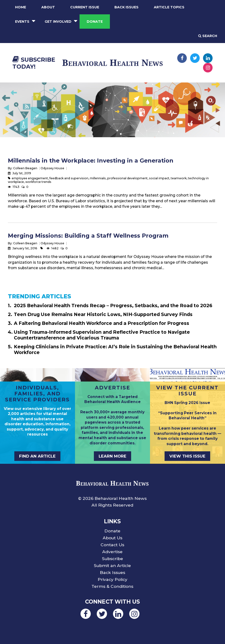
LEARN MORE (112, 456)
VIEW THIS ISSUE (187, 456)
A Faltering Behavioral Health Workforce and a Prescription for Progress (102, 323)
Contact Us (112, 545)
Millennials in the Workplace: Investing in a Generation (91, 161)
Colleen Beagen (25, 168)
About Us (112, 538)
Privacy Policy (112, 579)
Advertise (112, 552)
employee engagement (30, 178)
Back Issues (126, 7)
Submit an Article (112, 565)
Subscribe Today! (34, 63)
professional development (127, 178)
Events (22, 22)
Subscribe (112, 559)
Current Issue (85, 7)
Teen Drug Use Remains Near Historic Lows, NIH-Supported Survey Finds (103, 314)
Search (208, 36)
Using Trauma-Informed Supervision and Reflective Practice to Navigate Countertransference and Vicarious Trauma (102, 335)
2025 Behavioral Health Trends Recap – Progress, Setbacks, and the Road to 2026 (113, 306)
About (48, 7)
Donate (95, 22)
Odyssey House (52, 168)
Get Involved (58, 22)
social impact (159, 178)
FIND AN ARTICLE (37, 456)
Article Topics (169, 7)
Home (21, 7)
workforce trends (38, 182)
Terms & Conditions (112, 586)
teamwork (179, 178)
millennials (98, 178)
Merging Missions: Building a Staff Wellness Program (88, 236)
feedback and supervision (69, 178)
